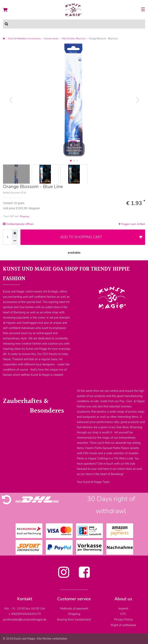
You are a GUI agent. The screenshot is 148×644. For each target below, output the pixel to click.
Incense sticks (51, 39)
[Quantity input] (8, 237)
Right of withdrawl (123, 625)
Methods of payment (74, 609)
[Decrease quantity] (15, 241)
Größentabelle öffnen (18, 224)
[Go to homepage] (4, 39)
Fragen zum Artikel (132, 224)
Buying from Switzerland (74, 620)
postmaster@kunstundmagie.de (25, 620)
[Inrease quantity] (15, 233)
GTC (123, 614)
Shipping (24, 216)
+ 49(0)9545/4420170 (25, 614)
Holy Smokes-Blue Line (74, 39)
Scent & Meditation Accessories (24, 39)
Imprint (123, 609)
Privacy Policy (123, 620)
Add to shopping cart (101, 237)
